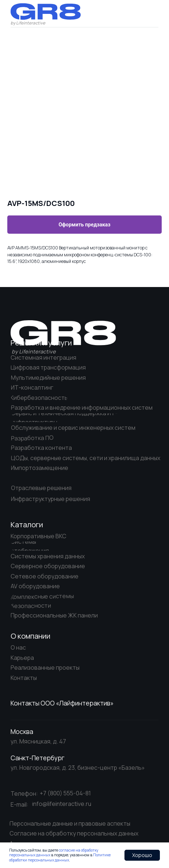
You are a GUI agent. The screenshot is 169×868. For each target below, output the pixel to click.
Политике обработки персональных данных (60, 857)
